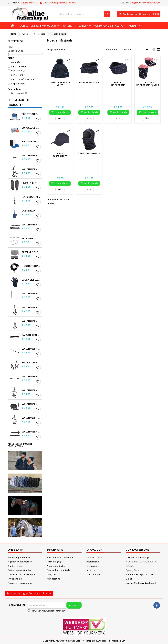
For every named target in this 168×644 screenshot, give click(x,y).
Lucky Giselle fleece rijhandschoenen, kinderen (31, 280)
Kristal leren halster (31, 363)
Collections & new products (38, 26)
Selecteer (135, 50)
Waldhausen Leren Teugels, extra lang (31, 432)
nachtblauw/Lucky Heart (25, 79)
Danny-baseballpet (60, 155)
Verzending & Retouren (19, 557)
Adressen (91, 570)
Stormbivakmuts (89, 153)
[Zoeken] (84, 14)
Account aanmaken (151, 3)
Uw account (95, 550)
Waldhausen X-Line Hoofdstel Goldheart (31, 390)
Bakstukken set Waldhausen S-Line (31, 335)
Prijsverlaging (54, 562)
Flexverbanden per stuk (31, 142)
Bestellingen (93, 562)
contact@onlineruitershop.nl (63, 3)
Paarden (83, 26)
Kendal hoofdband (118, 84)
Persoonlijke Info (95, 557)
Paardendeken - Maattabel (61, 557)
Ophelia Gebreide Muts (60, 84)
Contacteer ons (137, 550)
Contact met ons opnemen (21, 583)
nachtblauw (18, 66)
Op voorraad (19, 93)
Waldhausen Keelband (31, 349)
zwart (15, 62)
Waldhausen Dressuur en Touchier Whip (31, 294)
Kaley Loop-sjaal (89, 82)
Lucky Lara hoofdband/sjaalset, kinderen (149, 85)
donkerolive (19, 75)
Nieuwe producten (56, 566)
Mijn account (53, 579)
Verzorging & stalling (109, 26)
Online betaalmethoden (20, 570)
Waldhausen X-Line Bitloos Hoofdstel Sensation (31, 169)
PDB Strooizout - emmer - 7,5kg (31, 114)
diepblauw (18, 83)
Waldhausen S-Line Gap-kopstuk (31, 156)
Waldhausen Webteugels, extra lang (31, 225)
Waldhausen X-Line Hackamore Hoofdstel (31, 418)
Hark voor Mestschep (31, 197)
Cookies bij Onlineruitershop (22, 574)
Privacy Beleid (15, 579)
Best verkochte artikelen (59, 570)
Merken (134, 26)
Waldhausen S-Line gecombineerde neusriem (31, 307)
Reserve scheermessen (31, 252)
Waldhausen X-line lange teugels (31, 404)
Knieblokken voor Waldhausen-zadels (31, 183)
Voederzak (29, 211)
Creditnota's (93, 566)
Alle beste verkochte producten (20, 445)
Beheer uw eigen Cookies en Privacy (29, 593)
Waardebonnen (94, 574)
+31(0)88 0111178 (28, 3)
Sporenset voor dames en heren (31, 238)
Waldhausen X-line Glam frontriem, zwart (31, 377)
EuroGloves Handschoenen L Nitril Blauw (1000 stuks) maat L (31, 128)
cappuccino (18, 71)
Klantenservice (15, 566)
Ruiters (67, 26)
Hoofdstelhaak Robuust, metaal (31, 266)
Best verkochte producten (19, 102)
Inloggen (134, 3)
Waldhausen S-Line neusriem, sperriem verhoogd (31, 321)
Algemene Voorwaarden (20, 562)
